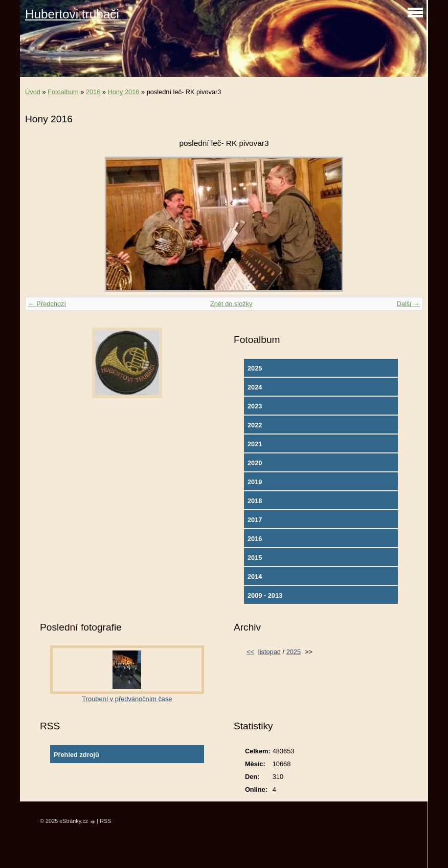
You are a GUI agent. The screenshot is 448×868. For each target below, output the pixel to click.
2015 (255, 558)
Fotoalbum (63, 92)
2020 (255, 463)
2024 (255, 387)
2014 (255, 577)
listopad (270, 652)
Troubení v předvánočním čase (127, 699)
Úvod (33, 92)
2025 (255, 368)
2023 (255, 406)
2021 (255, 444)
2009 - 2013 (265, 595)
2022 (255, 425)
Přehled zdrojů (76, 755)
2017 (255, 520)
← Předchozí (47, 304)
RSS (105, 821)
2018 (255, 501)
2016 (93, 92)
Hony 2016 (124, 92)
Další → (408, 304)
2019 (255, 482)
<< (250, 652)
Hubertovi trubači (72, 14)
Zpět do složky (231, 304)
